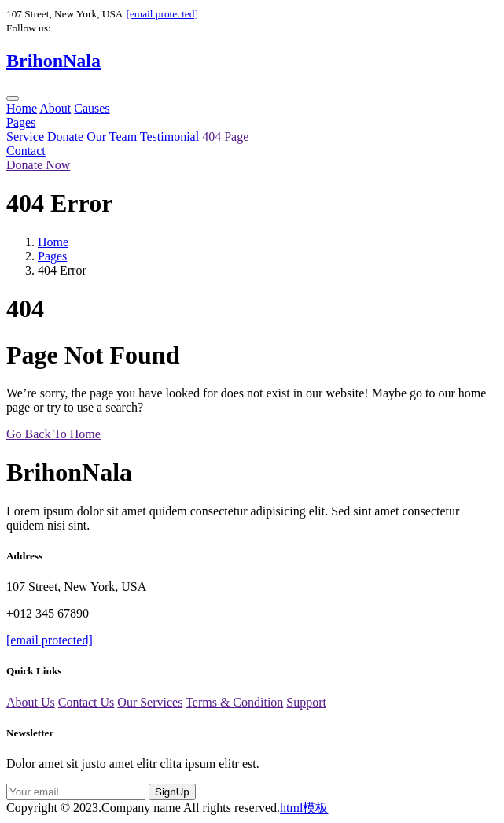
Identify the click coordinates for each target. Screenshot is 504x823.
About (55, 108)
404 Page (225, 137)
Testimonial (169, 137)
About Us (31, 702)
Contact (26, 151)
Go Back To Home (53, 434)
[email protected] (162, 14)
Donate (65, 137)
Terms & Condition (234, 702)
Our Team (112, 137)
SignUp (172, 792)
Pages (21, 122)
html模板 (304, 808)
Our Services (150, 702)
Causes (92, 108)
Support (306, 702)
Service (25, 137)
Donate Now (38, 165)
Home (22, 108)
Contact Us (86, 702)
